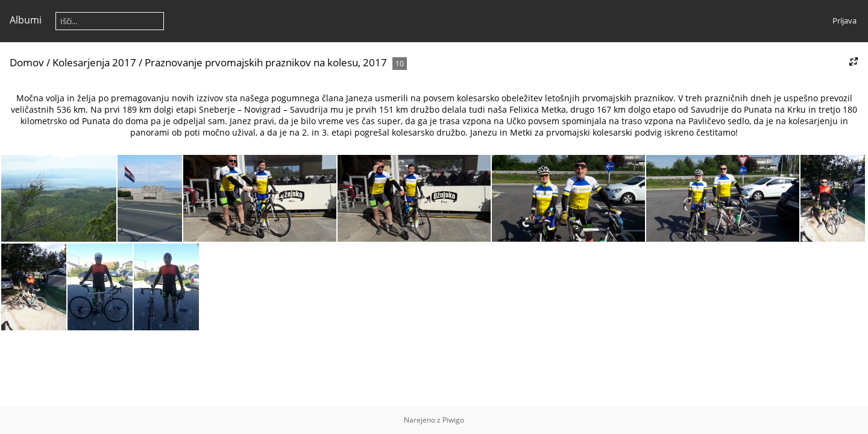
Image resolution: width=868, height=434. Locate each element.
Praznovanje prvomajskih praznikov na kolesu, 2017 (266, 62)
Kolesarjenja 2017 (94, 62)
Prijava (844, 20)
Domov (27, 62)
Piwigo (453, 420)
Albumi (26, 20)
